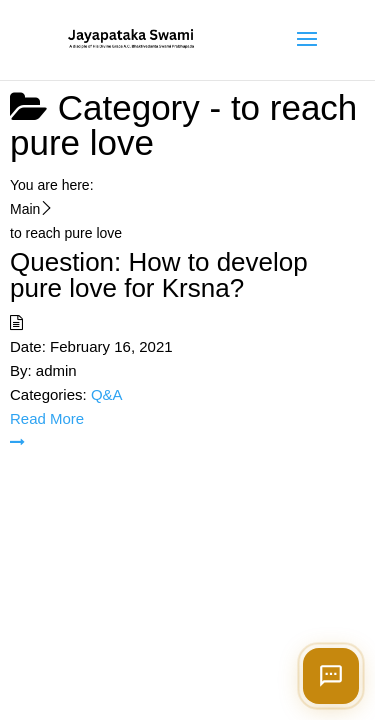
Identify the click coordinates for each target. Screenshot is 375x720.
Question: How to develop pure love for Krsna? (159, 275)
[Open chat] (331, 676)
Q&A (107, 394)
